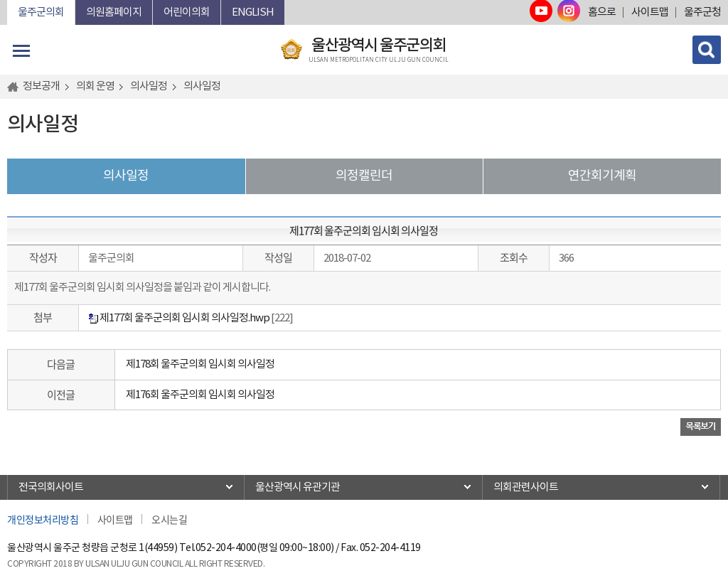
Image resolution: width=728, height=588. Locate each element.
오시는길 (169, 519)
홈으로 (602, 12)
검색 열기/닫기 (707, 50)
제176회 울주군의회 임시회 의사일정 (200, 395)
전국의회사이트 (51, 487)
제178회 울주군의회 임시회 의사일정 (200, 364)
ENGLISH (253, 12)
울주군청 (702, 12)
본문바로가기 (7, 0)
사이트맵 (650, 12)
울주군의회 (41, 12)
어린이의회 (187, 12)
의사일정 (126, 176)
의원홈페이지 (114, 12)
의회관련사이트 (526, 487)
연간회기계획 (602, 176)
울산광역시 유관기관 (298, 487)
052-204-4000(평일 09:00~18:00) (265, 548)
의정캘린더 (364, 176)
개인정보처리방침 (43, 519)
